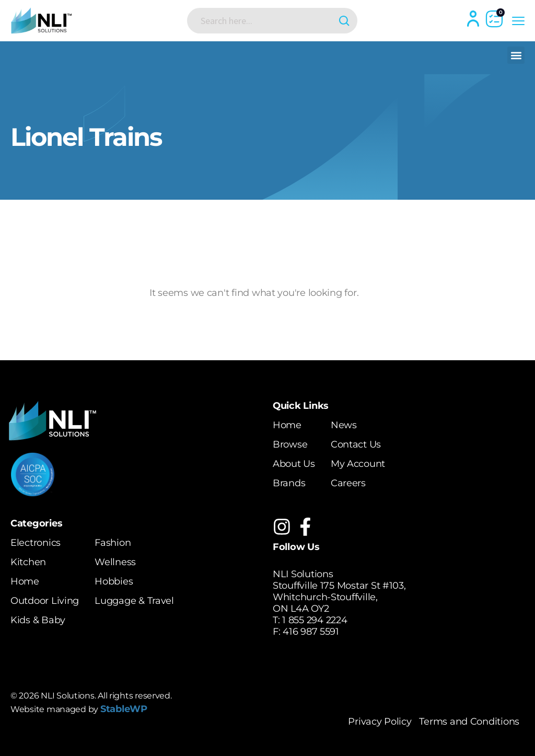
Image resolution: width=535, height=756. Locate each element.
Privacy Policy (380, 721)
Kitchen (28, 562)
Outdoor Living (45, 601)
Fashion (113, 543)
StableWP (124, 709)
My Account (358, 464)
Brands (289, 483)
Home (287, 425)
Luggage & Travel (134, 601)
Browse (290, 444)
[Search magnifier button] (345, 21)
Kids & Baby (38, 620)
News (344, 425)
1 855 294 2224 (315, 620)
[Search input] (264, 20)
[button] (516, 55)
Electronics (36, 543)
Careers (348, 483)
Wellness (115, 562)
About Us (294, 464)
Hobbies (114, 581)
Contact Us (356, 444)
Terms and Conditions (469, 721)
